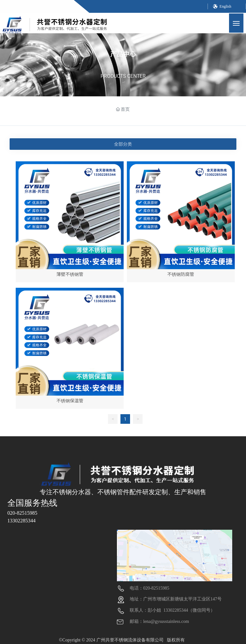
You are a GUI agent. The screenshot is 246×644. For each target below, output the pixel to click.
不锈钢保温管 (70, 401)
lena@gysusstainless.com (166, 621)
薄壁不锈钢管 (70, 274)
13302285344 (21, 521)
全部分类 (123, 144)
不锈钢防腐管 (181, 274)
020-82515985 (22, 513)
